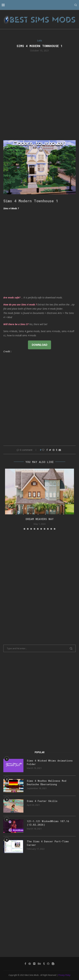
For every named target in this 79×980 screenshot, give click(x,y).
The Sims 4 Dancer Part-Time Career (48, 843)
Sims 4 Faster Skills (42, 801)
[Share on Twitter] (50, 450)
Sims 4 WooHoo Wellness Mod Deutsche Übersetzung (47, 782)
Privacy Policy (64, 975)
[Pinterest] (30, 964)
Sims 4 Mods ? (11, 208)
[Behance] (39, 964)
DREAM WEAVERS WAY (40, 519)
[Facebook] (25, 964)
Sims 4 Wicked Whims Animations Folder (50, 762)
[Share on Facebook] (47, 450)
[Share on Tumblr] (57, 450)
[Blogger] (53, 964)
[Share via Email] (60, 450)
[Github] (48, 964)
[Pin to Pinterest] (54, 450)
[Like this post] (43, 450)
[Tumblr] (44, 964)
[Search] (76, 5)
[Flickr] (34, 964)
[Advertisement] (39, 96)
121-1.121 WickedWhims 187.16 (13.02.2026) (48, 823)
